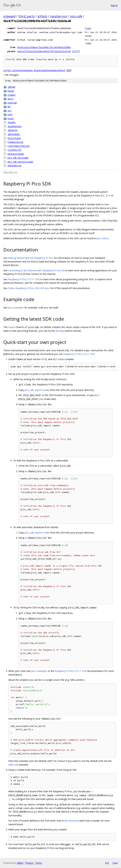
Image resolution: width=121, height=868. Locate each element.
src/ (9, 111)
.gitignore (12, 130)
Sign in (114, 5)
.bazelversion (14, 126)
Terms (38, 863)
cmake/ (11, 95)
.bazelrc (12, 122)
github (42, 16)
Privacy (29, 863)
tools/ (11, 118)
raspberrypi (59, 16)
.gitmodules (14, 134)
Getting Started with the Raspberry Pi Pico (31, 258)
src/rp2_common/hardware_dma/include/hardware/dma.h (34, 70)
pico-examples (16, 308)
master (12, 327)
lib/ (9, 107)
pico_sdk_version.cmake (20, 162)
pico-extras (103, 238)
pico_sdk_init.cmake (18, 158)
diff (76, 51)
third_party (26, 16)
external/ (12, 103)
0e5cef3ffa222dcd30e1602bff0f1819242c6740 (44, 51)
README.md (14, 166)
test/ (10, 114)
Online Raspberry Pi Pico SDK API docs (29, 288)
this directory (71, 821)
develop (60, 331)
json (115, 863)
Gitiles (20, 863)
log (88, 28)
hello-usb (13, 765)
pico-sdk (76, 16)
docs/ (10, 99)
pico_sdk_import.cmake (37, 390)
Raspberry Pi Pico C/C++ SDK (24, 279)
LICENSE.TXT (15, 150)
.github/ (11, 87)
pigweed (9, 16)
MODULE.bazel (16, 154)
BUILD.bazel (14, 138)
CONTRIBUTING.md (18, 146)
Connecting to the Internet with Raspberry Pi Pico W (36, 270)
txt (107, 863)
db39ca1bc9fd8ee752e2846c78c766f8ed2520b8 (44, 47)
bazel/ (11, 91)
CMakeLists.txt (15, 142)
